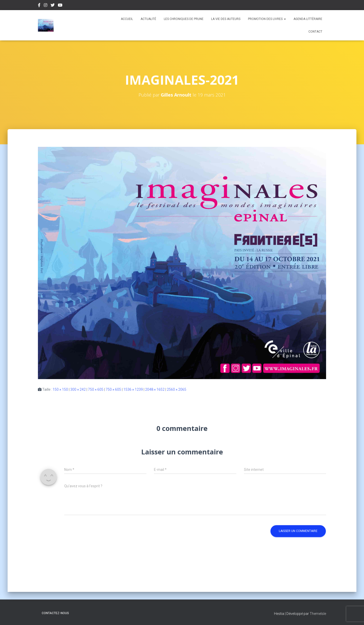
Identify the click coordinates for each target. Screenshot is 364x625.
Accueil (127, 19)
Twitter (53, 6)
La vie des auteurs (226, 19)
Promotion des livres (267, 19)
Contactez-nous (55, 613)
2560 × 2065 (177, 389)
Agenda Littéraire (308, 19)
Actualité (148, 19)
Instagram (45, 6)
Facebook (39, 6)
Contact (315, 32)
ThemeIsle (318, 614)
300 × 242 (78, 389)
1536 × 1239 (133, 389)
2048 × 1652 (155, 389)
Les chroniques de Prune (184, 19)
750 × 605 (96, 389)
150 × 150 (60, 389)
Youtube (60, 6)
